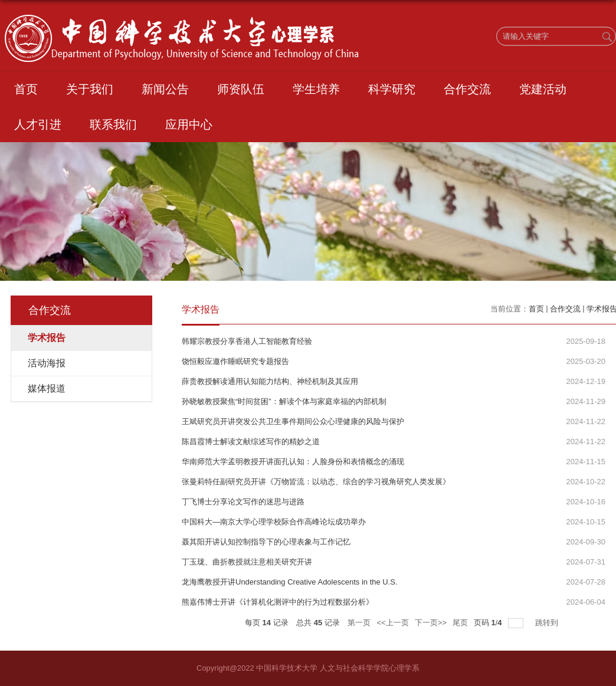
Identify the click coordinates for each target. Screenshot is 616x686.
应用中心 (189, 124)
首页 (26, 89)
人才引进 (38, 124)
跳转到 (548, 623)
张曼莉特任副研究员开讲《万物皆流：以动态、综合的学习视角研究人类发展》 (316, 482)
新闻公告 (165, 89)
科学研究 (392, 89)
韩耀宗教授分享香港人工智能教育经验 (247, 341)
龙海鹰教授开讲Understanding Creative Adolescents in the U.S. (290, 582)
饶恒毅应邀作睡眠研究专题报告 (235, 361)
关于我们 (90, 89)
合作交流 (467, 89)
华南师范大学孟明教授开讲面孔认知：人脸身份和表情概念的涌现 (293, 462)
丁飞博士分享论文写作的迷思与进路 (243, 502)
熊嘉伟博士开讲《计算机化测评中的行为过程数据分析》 (278, 602)
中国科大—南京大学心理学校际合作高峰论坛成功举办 (274, 522)
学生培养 (316, 89)
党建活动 (543, 89)
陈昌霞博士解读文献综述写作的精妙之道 (251, 442)
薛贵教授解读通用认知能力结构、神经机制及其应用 (270, 381)
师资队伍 (241, 89)
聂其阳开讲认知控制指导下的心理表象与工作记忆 (266, 542)
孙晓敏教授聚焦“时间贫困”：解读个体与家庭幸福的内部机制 (284, 401)
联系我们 (113, 124)
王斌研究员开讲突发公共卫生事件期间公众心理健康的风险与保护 (293, 421)
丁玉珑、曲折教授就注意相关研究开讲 (247, 562)
